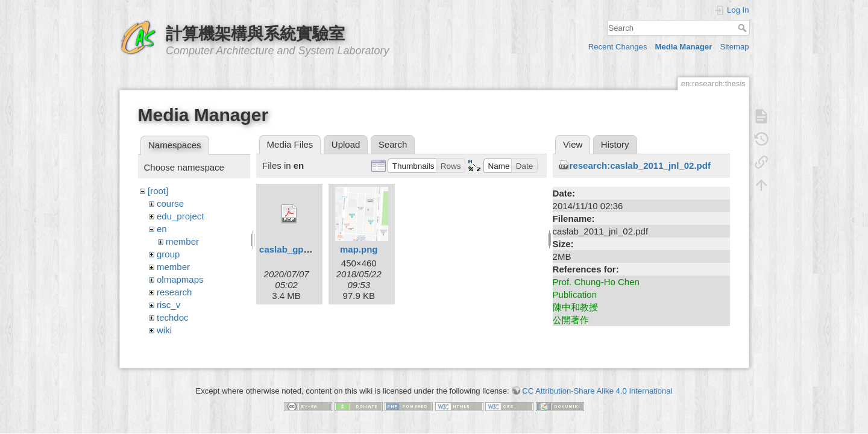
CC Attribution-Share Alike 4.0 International (597, 386)
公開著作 (571, 320)
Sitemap (734, 47)
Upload (346, 144)
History (615, 144)
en (162, 229)
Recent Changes (618, 47)
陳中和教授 (575, 307)
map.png (359, 249)
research (174, 292)
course (170, 203)
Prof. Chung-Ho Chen (596, 282)
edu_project (180, 216)
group (168, 254)
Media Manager (684, 47)
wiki (164, 330)
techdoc (173, 317)
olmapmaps (180, 279)
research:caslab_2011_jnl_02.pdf (640, 165)
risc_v (168, 305)
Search (744, 28)
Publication (575, 294)
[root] (158, 191)
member (182, 241)
